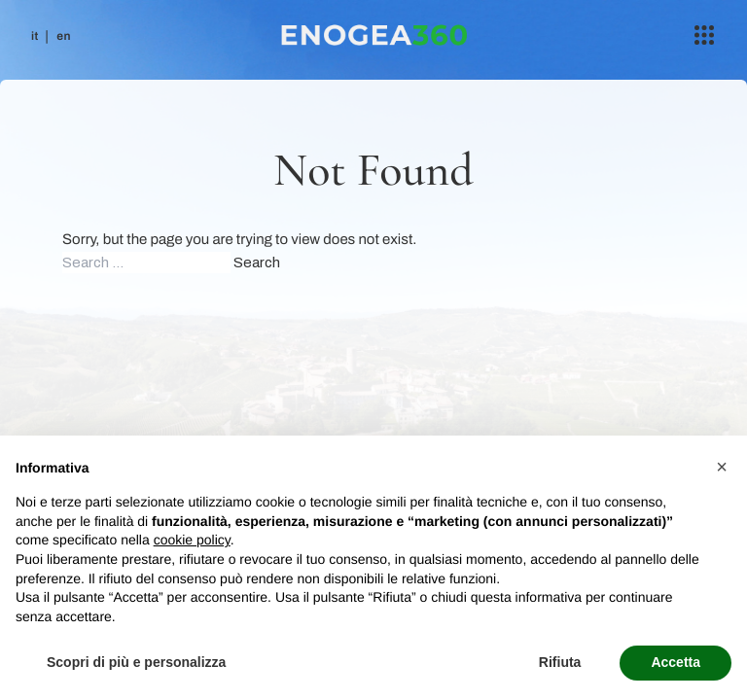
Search (257, 262)
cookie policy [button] (192, 540)
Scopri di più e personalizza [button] (136, 662)
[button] (722, 467)
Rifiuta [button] (560, 662)
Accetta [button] (676, 662)
